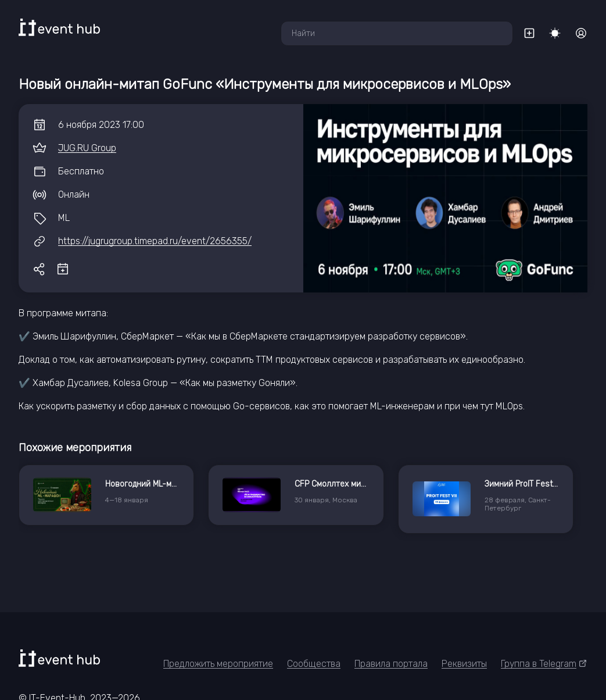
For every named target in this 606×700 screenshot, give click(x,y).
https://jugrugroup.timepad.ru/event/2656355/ (155, 241)
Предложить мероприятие (218, 664)
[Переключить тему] (555, 33)
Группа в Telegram (544, 664)
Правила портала (391, 664)
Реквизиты (464, 664)
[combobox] (397, 33)
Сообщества (314, 664)
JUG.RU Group (87, 148)
